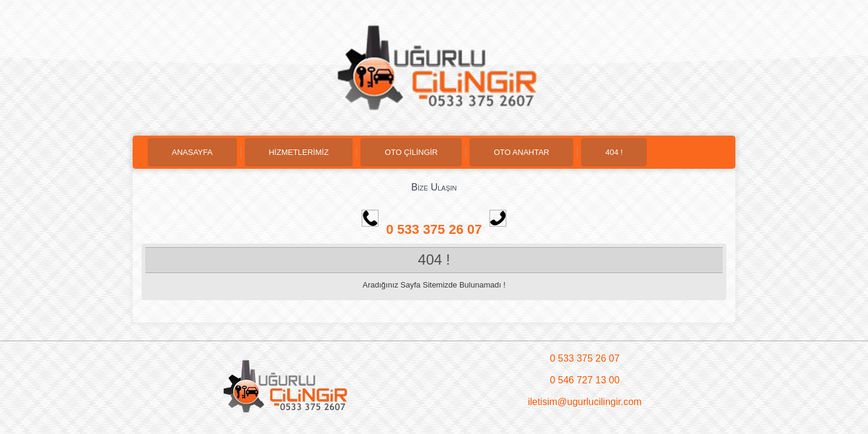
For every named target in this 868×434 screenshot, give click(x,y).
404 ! (614, 152)
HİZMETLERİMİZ (299, 152)
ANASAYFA (192, 152)
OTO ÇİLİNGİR (411, 152)
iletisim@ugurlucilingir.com (585, 402)
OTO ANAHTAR (521, 152)
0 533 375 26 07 (446, 229)
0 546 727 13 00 (585, 380)
